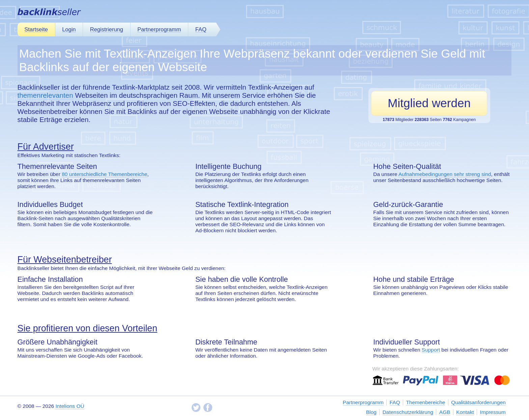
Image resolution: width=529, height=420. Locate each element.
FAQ (201, 29)
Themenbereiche (425, 402)
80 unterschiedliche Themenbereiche (104, 174)
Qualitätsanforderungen (478, 402)
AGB (445, 412)
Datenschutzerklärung (408, 412)
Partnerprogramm (159, 29)
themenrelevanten (45, 95)
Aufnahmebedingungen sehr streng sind (445, 174)
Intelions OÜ (70, 406)
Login (69, 29)
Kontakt (465, 412)
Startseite (36, 29)
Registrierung (107, 29)
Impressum (493, 412)
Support (431, 350)
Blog (371, 412)
